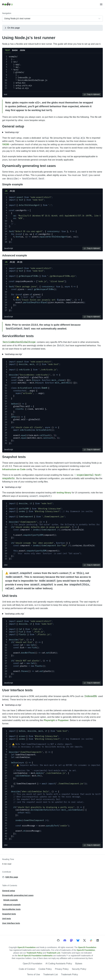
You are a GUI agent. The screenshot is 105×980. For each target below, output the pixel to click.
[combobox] (52, 19)
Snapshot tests (14, 457)
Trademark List (53, 953)
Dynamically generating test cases (29, 166)
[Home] (51, 4)
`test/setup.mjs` (12, 132)
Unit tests (10, 596)
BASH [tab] (15, 50)
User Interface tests (17, 690)
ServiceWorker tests (18, 336)
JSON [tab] (22, 50)
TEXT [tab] (8, 50)
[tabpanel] (52, 75)
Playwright (49, 720)
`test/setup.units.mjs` (15, 614)
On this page (12, 28)
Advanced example (15, 255)
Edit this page (12, 877)
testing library (64, 493)
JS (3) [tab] (20, 262)
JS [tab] (6, 191)
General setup (13, 126)
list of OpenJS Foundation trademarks (35, 956)
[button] (101, 4)
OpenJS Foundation (27, 947)
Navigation (7, 13)
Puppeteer (63, 720)
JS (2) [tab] (12, 191)
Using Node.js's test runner (29, 38)
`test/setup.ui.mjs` (13, 487)
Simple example (13, 184)
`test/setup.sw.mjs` (14, 354)
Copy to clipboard (92, 95)
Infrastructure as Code (14, 469)
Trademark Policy (34, 953)
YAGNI (6, 144)
